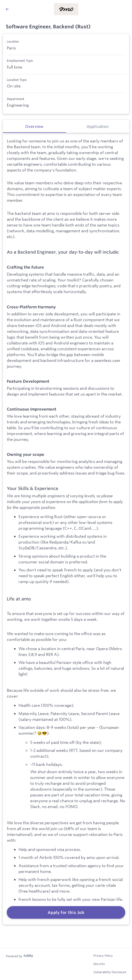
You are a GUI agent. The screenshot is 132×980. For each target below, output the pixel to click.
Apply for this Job (66, 912)
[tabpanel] (66, 529)
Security (99, 964)
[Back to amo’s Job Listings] (7, 9)
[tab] (35, 126)
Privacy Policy (103, 956)
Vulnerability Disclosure (110, 972)
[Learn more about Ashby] (20, 956)
